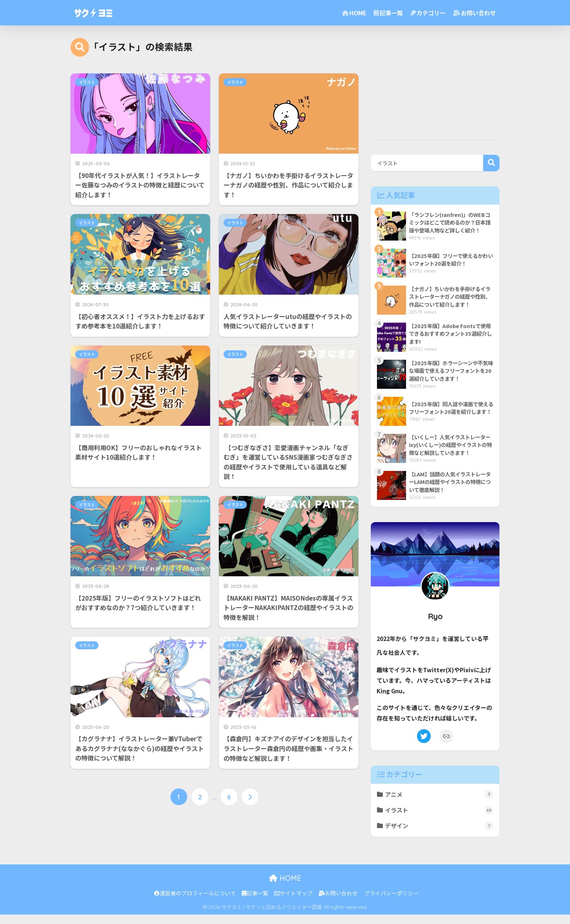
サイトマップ (293, 903)
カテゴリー (428, 13)
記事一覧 (388, 13)
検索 (491, 163)
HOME (354, 13)
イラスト (87, 82)
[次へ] (250, 797)
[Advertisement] (435, 89)
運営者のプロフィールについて (195, 903)
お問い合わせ (474, 13)
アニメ (439, 803)
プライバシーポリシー (392, 903)
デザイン (439, 835)
